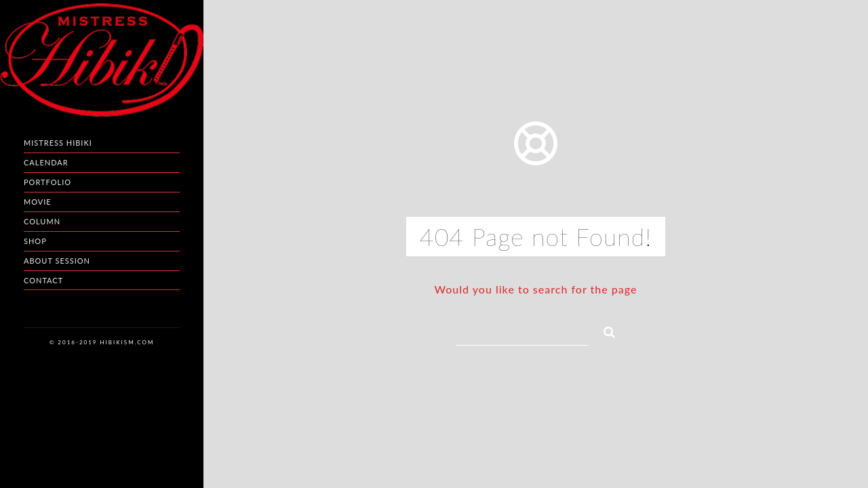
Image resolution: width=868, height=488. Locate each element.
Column (42, 221)
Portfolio (47, 182)
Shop (35, 241)
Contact (43, 280)
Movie (38, 202)
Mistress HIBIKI (58, 143)
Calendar (46, 162)
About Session (57, 261)
